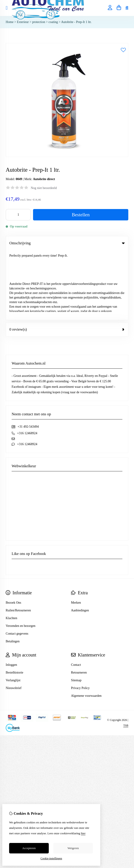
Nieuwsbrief (14, 618)
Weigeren (73, 848)
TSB (126, 656)
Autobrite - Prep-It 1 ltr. (76, 22)
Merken (76, 533)
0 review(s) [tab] (67, 259)
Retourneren (79, 603)
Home (10, 22)
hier (83, 833)
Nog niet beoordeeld (44, 188)
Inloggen (11, 595)
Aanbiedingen (80, 540)
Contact (76, 595)
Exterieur (23, 22)
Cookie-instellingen (51, 858)
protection (39, 22)
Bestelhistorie (14, 603)
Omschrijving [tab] (67, 243)
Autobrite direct (44, 179)
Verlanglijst (13, 610)
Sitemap (76, 610)
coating (53, 22)
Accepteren (29, 848)
